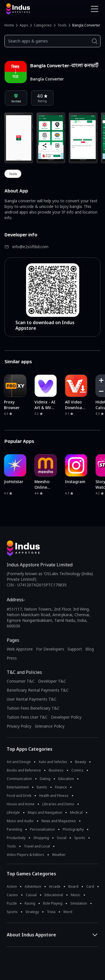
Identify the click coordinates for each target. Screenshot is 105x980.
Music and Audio (20, 821)
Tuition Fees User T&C (27, 717)
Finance (61, 787)
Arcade (55, 886)
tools (13, 174)
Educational (54, 895)
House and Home (21, 804)
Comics (77, 770)
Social (62, 838)
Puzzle (12, 903)
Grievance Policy (50, 726)
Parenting (14, 829)
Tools (62, 25)
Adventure (33, 886)
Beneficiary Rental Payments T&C (38, 690)
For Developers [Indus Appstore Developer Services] (50, 649)
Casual (31, 895)
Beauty (81, 762)
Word (68, 912)
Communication (19, 779)
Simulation (79, 903)
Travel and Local (37, 846)
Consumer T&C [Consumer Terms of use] (21, 681)
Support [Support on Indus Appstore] (75, 649)
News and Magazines (59, 821)
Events (42, 787)
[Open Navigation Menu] (95, 9)
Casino (12, 895)
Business (56, 770)
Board (73, 886)
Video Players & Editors (25, 855)
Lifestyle (13, 812)
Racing (30, 903)
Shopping (41, 838)
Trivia (51, 912)
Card (90, 886)
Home (9, 25)
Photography (73, 829)
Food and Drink (19, 796)
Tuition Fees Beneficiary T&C (33, 708)
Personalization (42, 829)
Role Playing (53, 903)
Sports (80, 838)
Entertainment (18, 787)
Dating (45, 779)
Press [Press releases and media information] (12, 658)
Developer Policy (66, 717)
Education (66, 779)
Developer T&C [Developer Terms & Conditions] (52, 681)
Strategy (32, 912)
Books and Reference (24, 770)
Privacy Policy (19, 726)
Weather (59, 855)
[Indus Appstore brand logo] (27, 9)
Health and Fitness (54, 796)
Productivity (16, 838)
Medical (76, 812)
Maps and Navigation (45, 812)
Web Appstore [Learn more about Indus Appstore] (20, 649)
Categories (43, 25)
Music (76, 895)
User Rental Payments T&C (32, 699)
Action (12, 886)
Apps (24, 25)
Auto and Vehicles (53, 762)
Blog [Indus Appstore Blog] (90, 649)
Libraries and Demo (58, 804)
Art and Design (19, 762)
